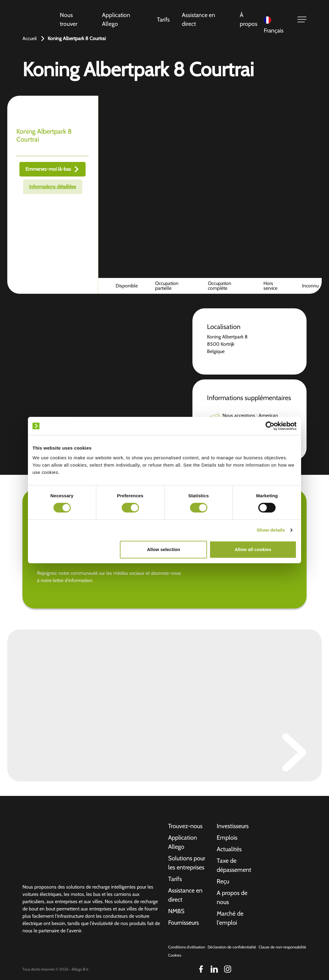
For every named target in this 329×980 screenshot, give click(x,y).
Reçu (223, 881)
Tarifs (163, 19)
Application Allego (116, 19)
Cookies (175, 955)
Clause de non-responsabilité (282, 947)
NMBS (176, 911)
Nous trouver (69, 19)
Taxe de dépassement (234, 865)
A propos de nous (232, 897)
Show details (271, 530)
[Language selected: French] (276, 20)
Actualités (229, 849)
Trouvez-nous (185, 826)
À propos (249, 19)
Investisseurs (233, 826)
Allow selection (163, 549)
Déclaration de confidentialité (232, 947)
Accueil (30, 38)
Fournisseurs (183, 923)
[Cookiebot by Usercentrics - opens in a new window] (270, 426)
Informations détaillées (53, 187)
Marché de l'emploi (230, 918)
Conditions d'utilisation (187, 947)
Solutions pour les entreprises (187, 863)
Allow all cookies (253, 549)
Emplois (227, 838)
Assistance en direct (198, 19)
